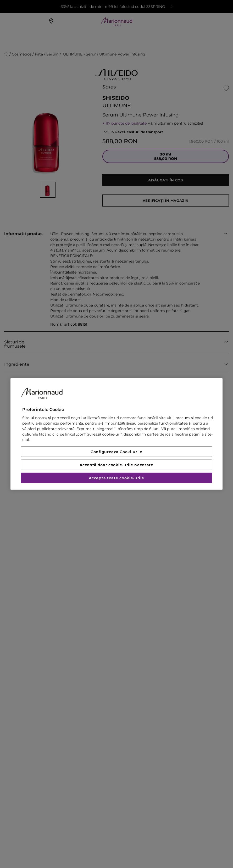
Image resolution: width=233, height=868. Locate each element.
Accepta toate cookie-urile (116, 478)
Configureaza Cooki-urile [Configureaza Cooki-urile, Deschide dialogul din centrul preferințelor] (116, 452)
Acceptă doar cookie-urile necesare (116, 465)
